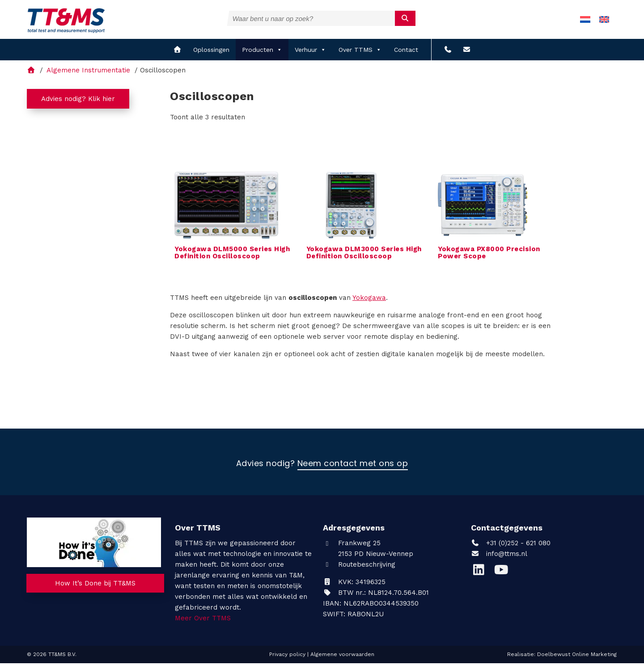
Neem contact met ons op (353, 465)
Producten (262, 51)
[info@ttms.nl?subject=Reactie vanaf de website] (467, 51)
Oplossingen (211, 51)
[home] (177, 51)
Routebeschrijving (359, 566)
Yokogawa (369, 299)
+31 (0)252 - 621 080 (511, 544)
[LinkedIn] (482, 573)
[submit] (405, 18)
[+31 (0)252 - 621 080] (448, 51)
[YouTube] (503, 573)
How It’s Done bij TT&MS (95, 585)
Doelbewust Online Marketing (577, 656)
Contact (406, 51)
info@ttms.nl (507, 555)
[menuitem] (585, 20)
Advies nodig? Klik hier (78, 101)
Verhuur (310, 51)
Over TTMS (360, 51)
